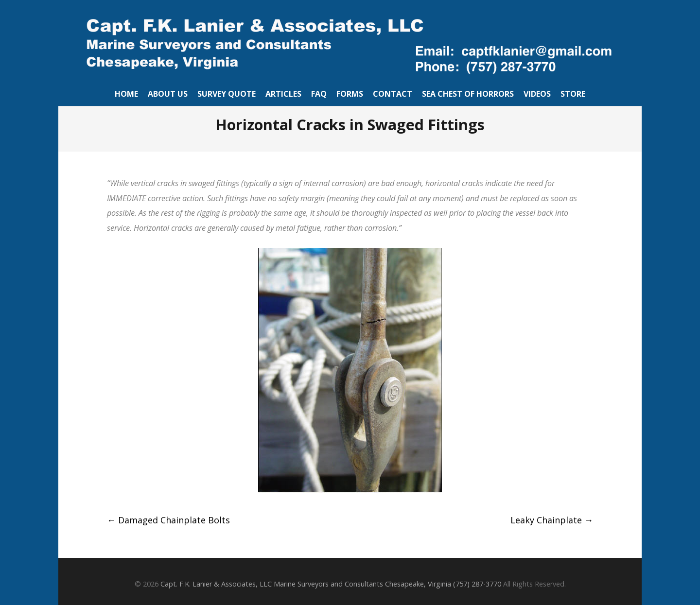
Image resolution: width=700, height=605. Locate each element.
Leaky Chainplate (552, 520)
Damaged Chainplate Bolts (168, 520)
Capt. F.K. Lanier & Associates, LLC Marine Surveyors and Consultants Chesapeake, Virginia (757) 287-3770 (331, 584)
